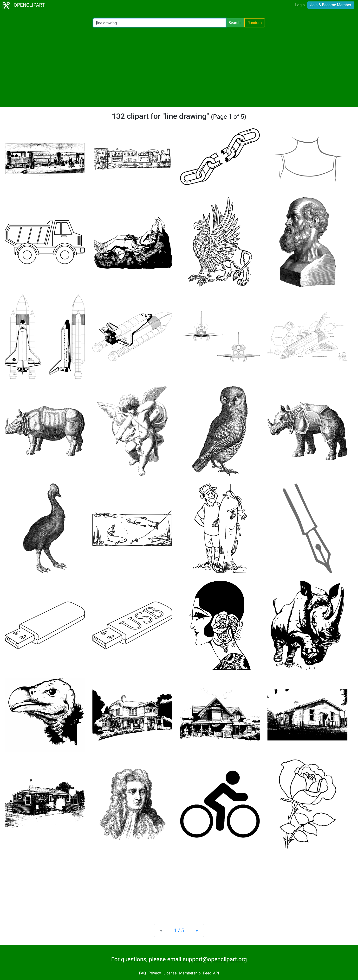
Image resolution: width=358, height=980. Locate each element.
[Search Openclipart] (159, 23)
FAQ (142, 973)
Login (300, 5)
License (170, 973)
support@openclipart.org (215, 959)
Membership (190, 973)
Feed (207, 973)
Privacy (155, 973)
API (216, 973)
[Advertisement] (179, 67)
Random (255, 23)
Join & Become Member (331, 5)
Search (235, 23)
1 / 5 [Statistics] (179, 930)
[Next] (197, 930)
